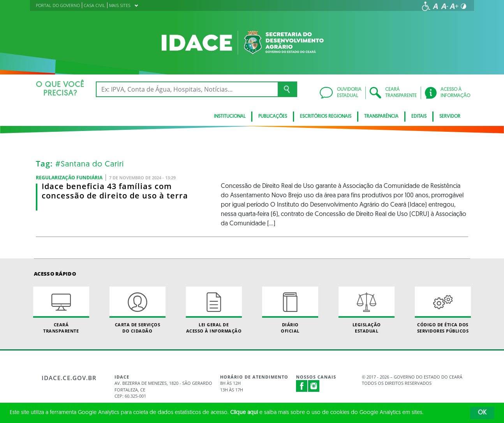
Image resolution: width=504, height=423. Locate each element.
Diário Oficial (290, 310)
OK (482, 413)
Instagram (314, 386)
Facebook (302, 386)
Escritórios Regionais (326, 117)
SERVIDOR (450, 117)
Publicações (273, 117)
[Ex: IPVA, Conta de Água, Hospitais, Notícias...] (187, 89)
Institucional (230, 117)
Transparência (381, 117)
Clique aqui (244, 413)
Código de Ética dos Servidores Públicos (443, 310)
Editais (419, 117)
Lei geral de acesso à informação (214, 310)
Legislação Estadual (367, 310)
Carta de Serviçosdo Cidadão (137, 310)
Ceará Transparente (61, 310)
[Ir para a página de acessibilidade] (426, 6)
